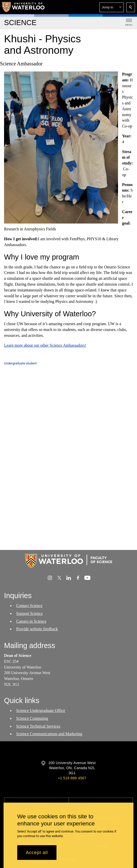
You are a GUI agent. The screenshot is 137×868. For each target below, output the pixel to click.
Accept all (37, 853)
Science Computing (32, 718)
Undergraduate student (20, 363)
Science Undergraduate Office (41, 711)
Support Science (29, 613)
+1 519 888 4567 (72, 778)
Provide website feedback (37, 629)
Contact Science (29, 606)
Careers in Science (31, 621)
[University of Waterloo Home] (24, 7)
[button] (112, 7)
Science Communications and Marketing (49, 734)
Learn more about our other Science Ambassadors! (45, 345)
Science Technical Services (38, 726)
